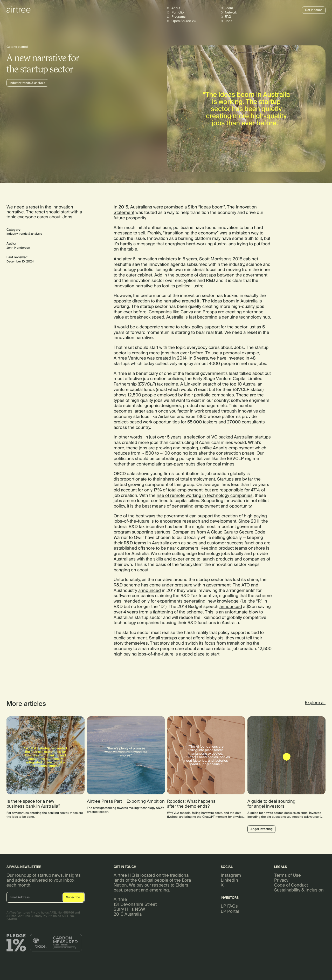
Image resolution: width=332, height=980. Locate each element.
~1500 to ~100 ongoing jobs (169, 453)
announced (150, 590)
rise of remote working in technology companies (205, 495)
